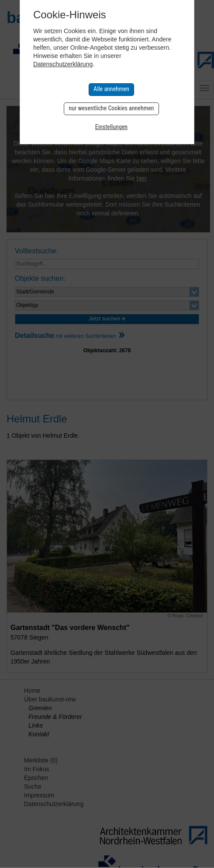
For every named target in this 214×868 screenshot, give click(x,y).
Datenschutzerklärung (63, 64)
